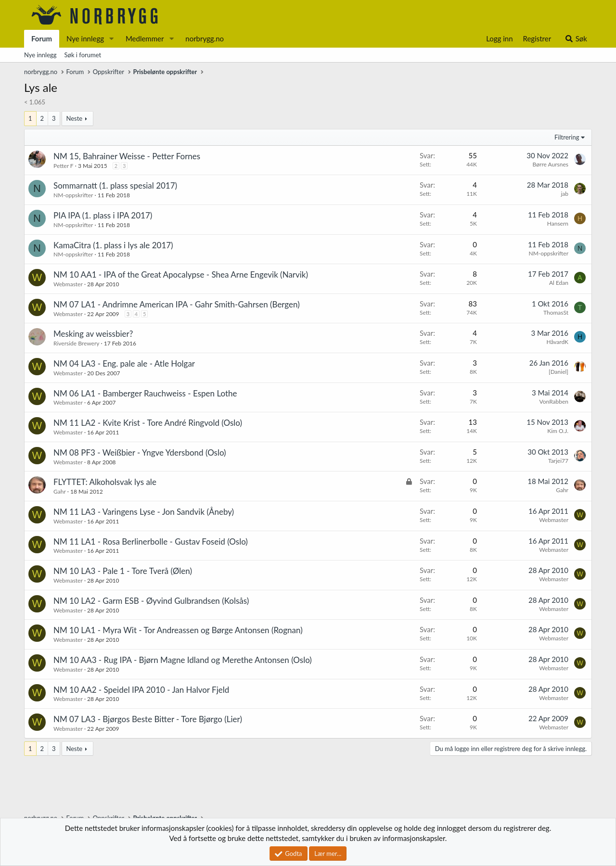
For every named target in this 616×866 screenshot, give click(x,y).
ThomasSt (556, 312)
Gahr (60, 491)
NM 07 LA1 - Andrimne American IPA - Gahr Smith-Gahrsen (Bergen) (177, 304)
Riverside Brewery (76, 343)
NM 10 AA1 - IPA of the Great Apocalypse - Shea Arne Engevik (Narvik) (181, 274)
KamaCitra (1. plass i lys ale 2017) (113, 245)
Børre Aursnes (551, 164)
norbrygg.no (205, 38)
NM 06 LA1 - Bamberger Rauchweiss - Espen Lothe (145, 393)
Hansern (558, 223)
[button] (112, 39)
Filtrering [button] (567, 137)
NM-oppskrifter (73, 195)
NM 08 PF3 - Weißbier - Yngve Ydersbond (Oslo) (140, 452)
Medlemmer (145, 38)
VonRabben (554, 401)
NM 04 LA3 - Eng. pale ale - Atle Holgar (124, 363)
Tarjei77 (558, 461)
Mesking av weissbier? (93, 334)
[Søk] (576, 39)
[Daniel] (558, 372)
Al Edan (559, 283)
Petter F (64, 166)
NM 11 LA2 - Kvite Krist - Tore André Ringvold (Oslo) (148, 423)
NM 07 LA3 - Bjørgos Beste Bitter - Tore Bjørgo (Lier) (148, 719)
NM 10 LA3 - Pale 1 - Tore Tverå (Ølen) (123, 571)
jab (565, 194)
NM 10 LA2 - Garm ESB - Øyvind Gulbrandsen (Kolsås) (151, 601)
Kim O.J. (558, 431)
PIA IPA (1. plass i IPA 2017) (103, 215)
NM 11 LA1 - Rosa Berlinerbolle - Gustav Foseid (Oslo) (151, 541)
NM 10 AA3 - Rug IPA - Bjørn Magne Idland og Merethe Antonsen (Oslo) (183, 660)
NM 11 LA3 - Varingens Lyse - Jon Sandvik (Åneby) (144, 512)
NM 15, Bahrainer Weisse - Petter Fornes (127, 156)
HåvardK (557, 342)
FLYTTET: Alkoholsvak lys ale (105, 482)
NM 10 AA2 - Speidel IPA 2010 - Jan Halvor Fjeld (141, 690)
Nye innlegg (85, 38)
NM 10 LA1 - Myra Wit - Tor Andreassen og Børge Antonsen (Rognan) (178, 630)
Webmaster (68, 284)
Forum (42, 38)
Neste (74, 118)
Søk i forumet (83, 55)
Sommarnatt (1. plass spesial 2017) (115, 185)
